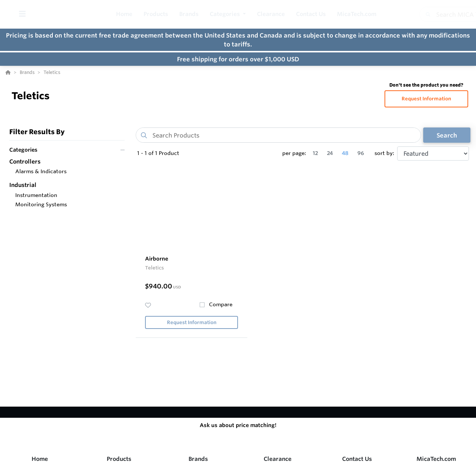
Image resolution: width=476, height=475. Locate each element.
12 (315, 153)
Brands (198, 459)
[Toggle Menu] (22, 14)
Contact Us (357, 459)
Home (40, 459)
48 (345, 153)
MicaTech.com (436, 459)
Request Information (426, 99)
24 (330, 153)
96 (361, 153)
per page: (294, 153)
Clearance (278, 459)
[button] (228, 14)
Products (119, 459)
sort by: (384, 153)
